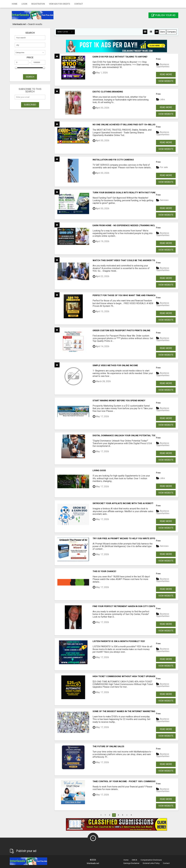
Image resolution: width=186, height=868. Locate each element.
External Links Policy (151, 863)
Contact (79, 4)
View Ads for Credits (60, 4)
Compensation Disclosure (151, 860)
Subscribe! (30, 105)
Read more (166, 74)
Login (24, 4)
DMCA (135, 860)
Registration (38, 4)
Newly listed (66, 32)
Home (15, 4)
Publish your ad (163, 15)
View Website (166, 81)
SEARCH (30, 77)
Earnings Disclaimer (131, 863)
